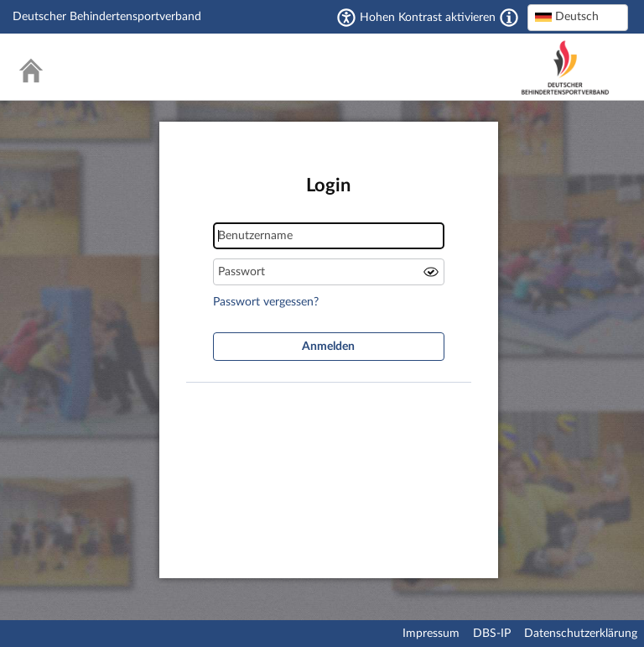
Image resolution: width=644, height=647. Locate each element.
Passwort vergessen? (266, 302)
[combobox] (578, 18)
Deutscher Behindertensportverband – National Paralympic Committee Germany (565, 68)
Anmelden (328, 347)
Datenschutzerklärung (581, 634)
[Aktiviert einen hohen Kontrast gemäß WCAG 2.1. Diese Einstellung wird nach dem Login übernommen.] (509, 18)
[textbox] (578, 17)
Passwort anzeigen (431, 272)
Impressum (431, 634)
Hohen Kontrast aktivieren (428, 18)
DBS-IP (492, 634)
